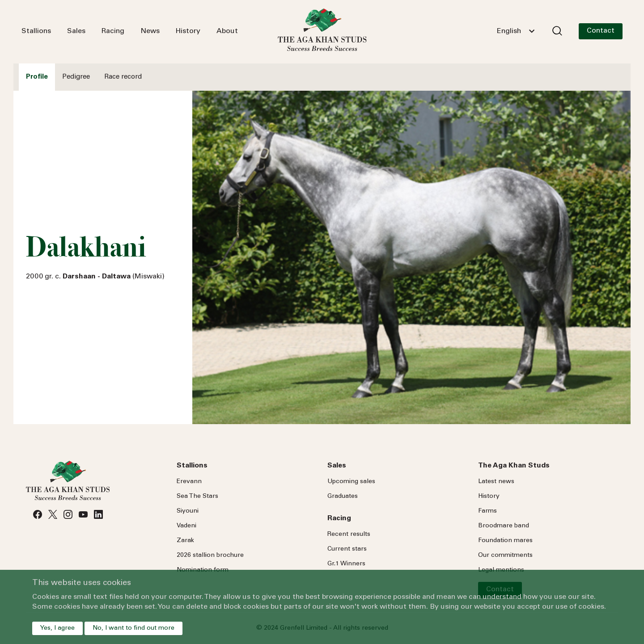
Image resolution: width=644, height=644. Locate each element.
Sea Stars (197, 497)
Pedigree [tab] (76, 77)
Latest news (496, 482)
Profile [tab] (37, 77)
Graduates (343, 497)
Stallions (36, 31)
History (188, 31)
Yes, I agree (57, 628)
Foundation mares (505, 541)
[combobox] (516, 31)
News (150, 31)
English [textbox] (509, 31)
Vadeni (186, 526)
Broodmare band (504, 526)
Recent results (349, 535)
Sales (76, 31)
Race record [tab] (123, 77)
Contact (601, 31)
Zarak (185, 541)
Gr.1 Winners (346, 564)
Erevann (189, 482)
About (227, 31)
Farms (487, 511)
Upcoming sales (351, 482)
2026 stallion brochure (210, 556)
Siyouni (188, 511)
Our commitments (505, 556)
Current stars (347, 549)
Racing (113, 31)
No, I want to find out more (133, 628)
